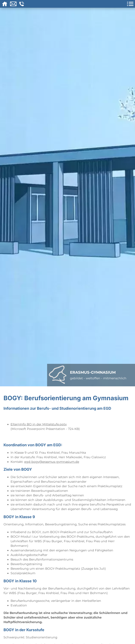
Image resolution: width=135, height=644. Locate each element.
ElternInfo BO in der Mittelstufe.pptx (39, 424)
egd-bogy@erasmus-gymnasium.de (52, 462)
